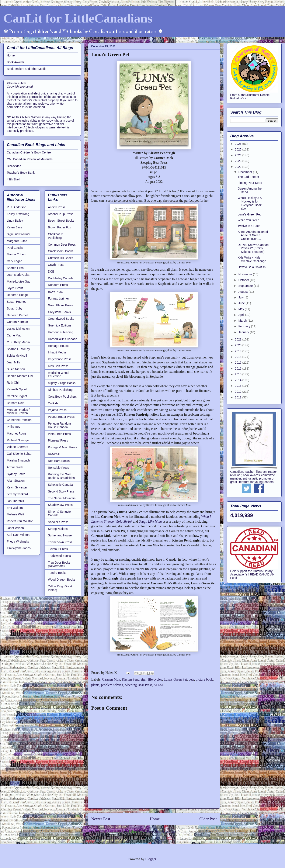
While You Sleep (248, 220)
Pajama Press (57, 410)
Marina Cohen (16, 254)
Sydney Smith (16, 474)
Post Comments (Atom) (163, 832)
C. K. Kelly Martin (18, 342)
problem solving (112, 685)
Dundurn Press (58, 285)
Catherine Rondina (19, 420)
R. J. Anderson (17, 207)
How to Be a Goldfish (252, 267)
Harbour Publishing (61, 332)
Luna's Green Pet (175, 679)
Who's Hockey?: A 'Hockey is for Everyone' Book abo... (250, 203)
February (245, 326)
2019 (239, 351)
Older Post (208, 819)
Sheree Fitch (15, 268)
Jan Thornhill (15, 501)
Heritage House (58, 346)
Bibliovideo (14, 166)
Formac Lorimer (58, 298)
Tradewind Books (59, 556)
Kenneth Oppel (17, 389)
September (246, 286)
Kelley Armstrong (18, 214)
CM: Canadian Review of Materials (30, 159)
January (244, 332)
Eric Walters (15, 508)
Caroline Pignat (17, 396)
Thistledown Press (60, 542)
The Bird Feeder (248, 177)
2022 (239, 167)
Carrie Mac (14, 335)
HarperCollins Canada (63, 339)
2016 (239, 369)
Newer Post (101, 819)
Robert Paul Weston (20, 521)
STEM (158, 685)
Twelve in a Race (249, 226)
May (241, 309)
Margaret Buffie (17, 241)
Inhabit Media (57, 352)
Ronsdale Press (58, 468)
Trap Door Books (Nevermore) (59, 564)
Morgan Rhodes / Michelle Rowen (18, 411)
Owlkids (53, 403)
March (243, 321)
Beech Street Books (61, 221)
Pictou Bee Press (59, 434)
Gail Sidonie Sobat (19, 454)
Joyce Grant (15, 288)
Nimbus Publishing (60, 390)
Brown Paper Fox (59, 227)
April (242, 315)
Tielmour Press (58, 549)
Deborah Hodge (17, 295)
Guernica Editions (60, 325)
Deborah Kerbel (17, 315)
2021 (239, 339)
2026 (239, 144)
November (246, 274)
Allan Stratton (16, 481)
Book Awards (15, 62)
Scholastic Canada (60, 485)
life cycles (155, 679)
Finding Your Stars (250, 183)
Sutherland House (60, 535)
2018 (239, 357)
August (243, 292)
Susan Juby (15, 308)
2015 (239, 374)
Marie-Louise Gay (19, 281)
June (242, 303)
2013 (239, 386)
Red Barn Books (59, 461)
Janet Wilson (15, 528)
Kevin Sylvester (17, 487)
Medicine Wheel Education (59, 375)
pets (191, 679)
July (241, 297)
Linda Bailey (15, 221)
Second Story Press (61, 491)
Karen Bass (14, 227)
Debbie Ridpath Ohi (20, 376)
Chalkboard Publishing (56, 236)
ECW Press (56, 292)
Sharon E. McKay (18, 349)
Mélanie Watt (15, 514)
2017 (239, 363)
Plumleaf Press (58, 440)
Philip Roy (13, 427)
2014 (239, 380)
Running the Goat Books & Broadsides (61, 476)
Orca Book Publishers (62, 397)
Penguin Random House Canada (59, 425)
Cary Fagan (15, 261)
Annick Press (57, 207)
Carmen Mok (111, 679)
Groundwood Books (61, 319)
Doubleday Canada (61, 278)
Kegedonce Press (60, 359)
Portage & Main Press (62, 447)
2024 (239, 155)
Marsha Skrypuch (18, 460)
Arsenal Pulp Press (61, 214)
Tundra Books (57, 573)
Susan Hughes (17, 302)
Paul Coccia (15, 248)
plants (95, 685)
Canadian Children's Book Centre (29, 152)
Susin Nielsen (16, 369)
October (244, 280)
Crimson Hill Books (60, 258)
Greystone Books (59, 312)
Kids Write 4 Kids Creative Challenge (252, 259)
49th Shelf (13, 179)
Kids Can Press (58, 366)
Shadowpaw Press (60, 505)
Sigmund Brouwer (19, 234)
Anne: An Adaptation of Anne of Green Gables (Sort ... (253, 235)
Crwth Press (56, 265)
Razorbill (54, 454)
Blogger (151, 859)
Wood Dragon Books (62, 580)
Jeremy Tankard (17, 494)
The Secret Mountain (62, 498)
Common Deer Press (62, 245)
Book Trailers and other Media (27, 69)
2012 (239, 392)
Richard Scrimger (18, 440)
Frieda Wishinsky (18, 542)
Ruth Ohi (13, 383)
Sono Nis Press (58, 522)
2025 (239, 149)
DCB (51, 272)
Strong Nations (58, 529)
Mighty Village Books (62, 383)
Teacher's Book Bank (21, 173)
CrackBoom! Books (61, 251)
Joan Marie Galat (18, 275)
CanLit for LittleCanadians (78, 18)
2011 (239, 397)
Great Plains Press (60, 305)
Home (155, 819)
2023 (239, 161)
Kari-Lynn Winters (19, 535)
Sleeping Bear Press (139, 685)
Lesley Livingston (18, 329)
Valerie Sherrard (18, 447)
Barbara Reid (16, 403)
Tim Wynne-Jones (19, 548)
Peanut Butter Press (61, 417)
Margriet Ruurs (17, 433)
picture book (204, 679)
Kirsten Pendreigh (134, 679)
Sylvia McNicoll (17, 356)
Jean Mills (13, 362)
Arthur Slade (15, 467)
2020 (239, 345)
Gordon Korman (17, 322)
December (246, 172)
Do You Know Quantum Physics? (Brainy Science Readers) (253, 248)
